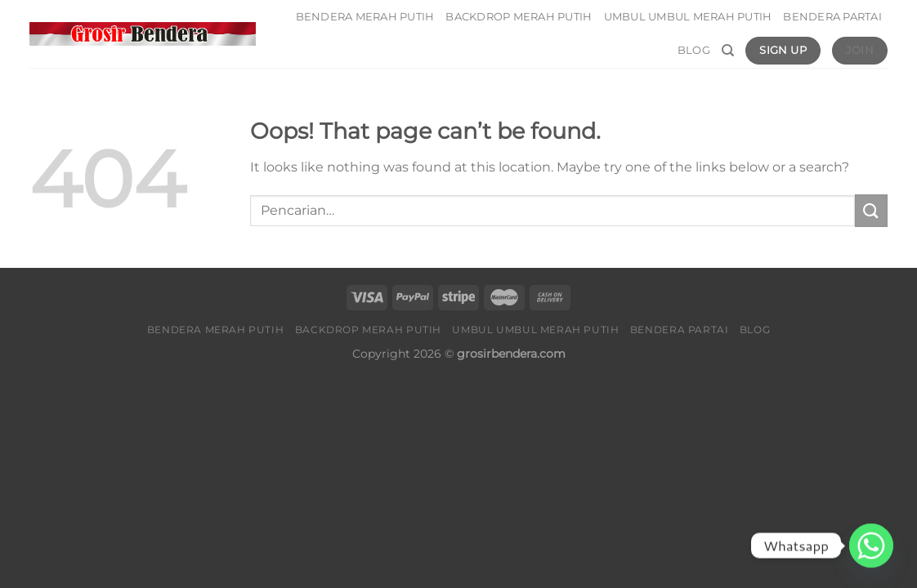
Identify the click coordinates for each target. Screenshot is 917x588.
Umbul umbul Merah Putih (688, 17)
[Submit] (871, 210)
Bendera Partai (832, 17)
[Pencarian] (728, 51)
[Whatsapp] (871, 546)
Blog (694, 50)
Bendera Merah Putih (365, 17)
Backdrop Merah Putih (519, 17)
